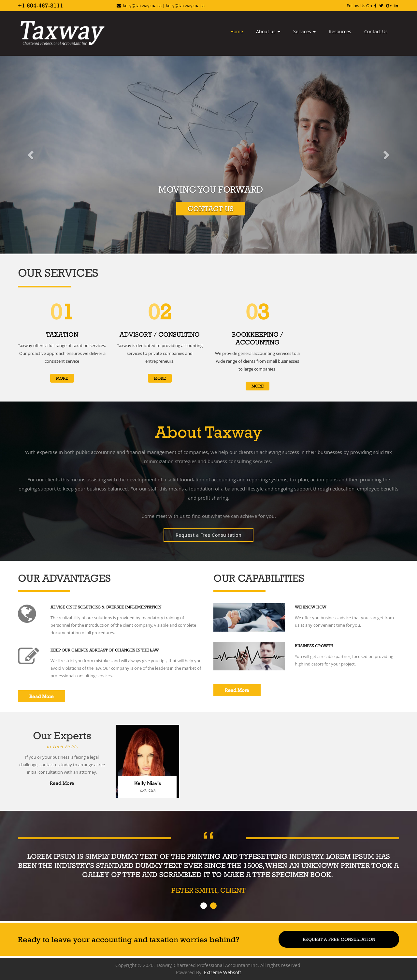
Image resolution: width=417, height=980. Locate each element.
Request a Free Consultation (209, 535)
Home (237, 31)
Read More (42, 696)
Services (304, 31)
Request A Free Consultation (339, 939)
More (62, 378)
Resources (340, 31)
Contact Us (376, 31)
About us (268, 31)
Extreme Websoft (223, 972)
